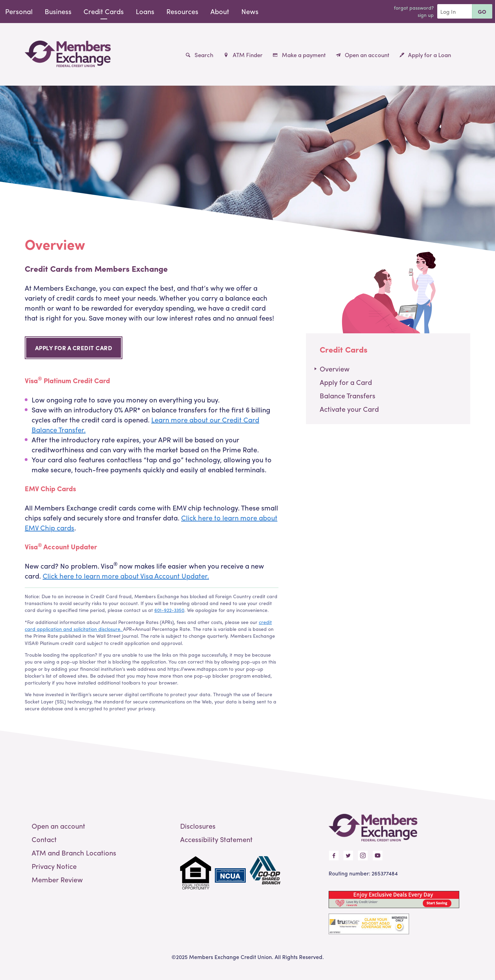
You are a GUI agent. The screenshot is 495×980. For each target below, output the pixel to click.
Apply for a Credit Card (74, 348)
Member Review (57, 879)
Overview (335, 369)
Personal (19, 11)
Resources (182, 11)
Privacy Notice (54, 866)
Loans (145, 11)
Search (200, 55)
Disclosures (198, 826)
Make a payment (299, 55)
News (250, 11)
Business (58, 11)
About (220, 11)
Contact (44, 839)
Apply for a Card (346, 382)
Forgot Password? (414, 8)
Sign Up (426, 15)
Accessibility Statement (216, 839)
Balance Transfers (348, 395)
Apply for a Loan (425, 55)
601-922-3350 (169, 610)
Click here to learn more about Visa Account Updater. (126, 576)
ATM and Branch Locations (74, 853)
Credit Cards (104, 11)
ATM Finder (243, 55)
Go (482, 12)
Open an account (362, 55)
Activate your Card (349, 409)
